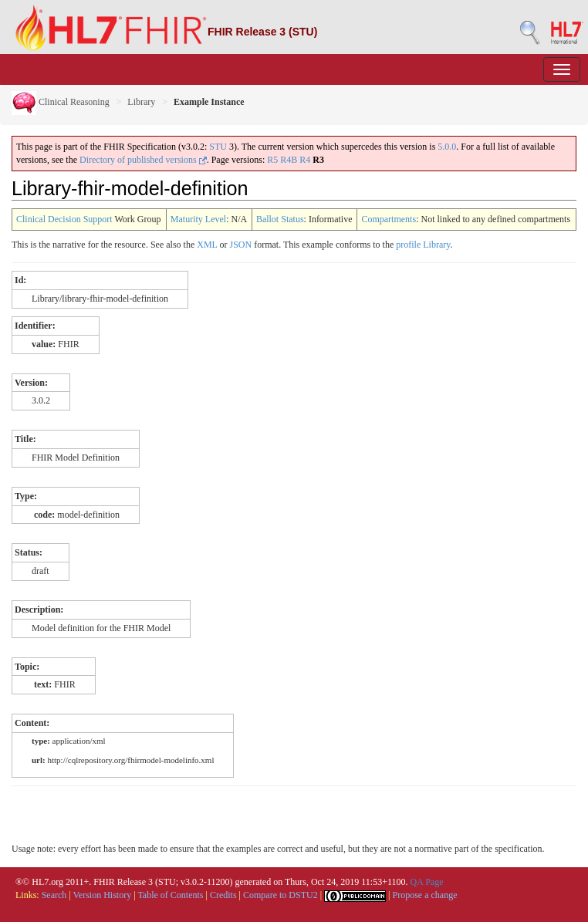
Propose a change (424, 895)
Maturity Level (198, 219)
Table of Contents (170, 895)
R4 (305, 160)
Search (54, 895)
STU (218, 147)
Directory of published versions (143, 160)
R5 (272, 160)
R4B (289, 160)
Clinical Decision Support (64, 219)
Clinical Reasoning (61, 102)
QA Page (426, 882)
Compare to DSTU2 (280, 895)
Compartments (389, 219)
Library (141, 102)
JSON (240, 245)
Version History (103, 895)
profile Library (423, 245)
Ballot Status (280, 219)
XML (207, 245)
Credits (223, 895)
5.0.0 (447, 147)
